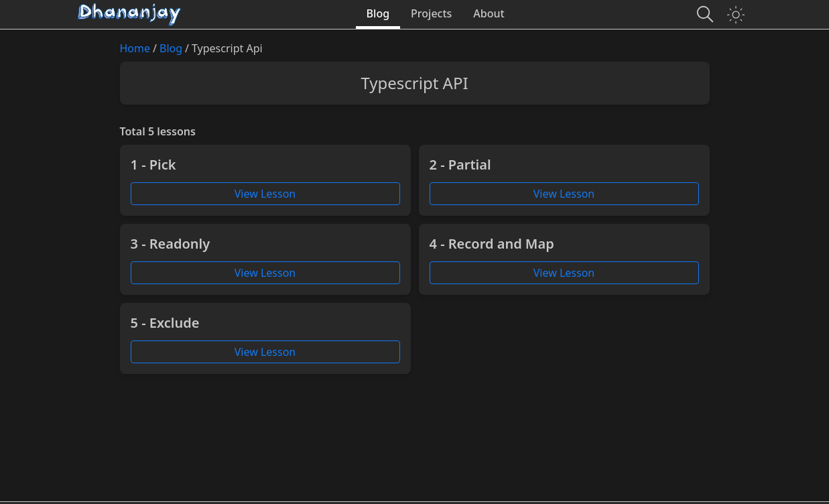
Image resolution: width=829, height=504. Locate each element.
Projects (431, 13)
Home (135, 48)
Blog (378, 13)
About (489, 13)
